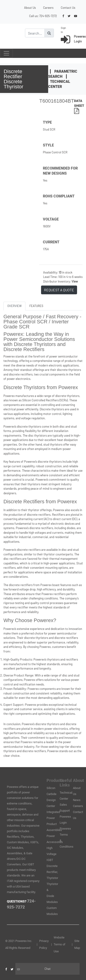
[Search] (35, 33)
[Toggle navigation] (6, 53)
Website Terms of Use (60, 944)
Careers (48, 8)
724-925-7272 (48, 16)
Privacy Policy (44, 944)
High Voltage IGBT (51, 854)
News (77, 800)
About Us (30, 8)
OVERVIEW (14, 306)
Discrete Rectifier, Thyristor (52, 872)
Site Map (77, 944)
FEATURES (36, 306)
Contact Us (68, 8)
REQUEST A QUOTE (59, 290)
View (75, 281)
